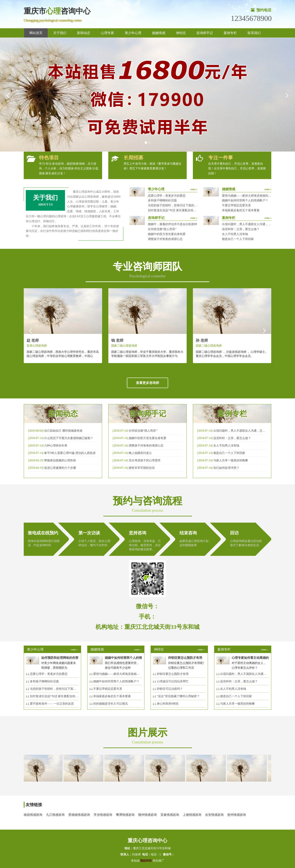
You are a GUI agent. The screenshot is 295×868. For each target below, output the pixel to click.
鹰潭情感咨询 (125, 815)
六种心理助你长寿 (56, 446)
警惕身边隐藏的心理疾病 (60, 460)
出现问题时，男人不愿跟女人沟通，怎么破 (241, 431)
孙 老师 (202, 340)
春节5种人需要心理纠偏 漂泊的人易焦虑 (70, 453)
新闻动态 (84, 33)
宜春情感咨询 (170, 815)
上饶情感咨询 (192, 815)
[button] (7, 95)
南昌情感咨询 (33, 815)
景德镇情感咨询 (79, 815)
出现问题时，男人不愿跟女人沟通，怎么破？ (251, 224)
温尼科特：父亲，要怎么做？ (241, 229)
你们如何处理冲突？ (226, 468)
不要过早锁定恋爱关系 (236, 205)
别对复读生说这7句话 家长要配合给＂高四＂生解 (179, 210)
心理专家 (107, 33)
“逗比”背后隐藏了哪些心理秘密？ (178, 696)
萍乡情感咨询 (103, 815)
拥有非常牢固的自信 (142, 468)
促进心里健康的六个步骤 (60, 468)
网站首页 (36, 33)
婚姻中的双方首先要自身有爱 (167, 234)
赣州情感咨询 (147, 815)
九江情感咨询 (55, 815)
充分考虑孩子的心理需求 (145, 460)
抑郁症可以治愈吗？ (170, 689)
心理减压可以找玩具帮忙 (173, 681)
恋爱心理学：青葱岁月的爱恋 (167, 196)
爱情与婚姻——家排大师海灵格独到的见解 (249, 196)
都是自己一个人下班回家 (238, 239)
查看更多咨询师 (147, 383)
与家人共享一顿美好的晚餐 (231, 460)
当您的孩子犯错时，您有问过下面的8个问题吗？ (179, 205)
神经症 (181, 33)
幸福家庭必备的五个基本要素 (241, 210)
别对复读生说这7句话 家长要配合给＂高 (56, 696)
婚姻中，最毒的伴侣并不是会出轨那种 (172, 224)
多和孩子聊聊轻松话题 (162, 200)
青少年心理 (133, 33)
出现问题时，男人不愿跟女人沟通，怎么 (246, 674)
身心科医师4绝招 (169, 704)
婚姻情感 (159, 33)
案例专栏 (230, 33)
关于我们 (60, 33)
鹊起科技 (146, 861)
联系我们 (254, 33)
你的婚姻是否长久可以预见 (111, 704)
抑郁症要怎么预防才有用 (173, 674)
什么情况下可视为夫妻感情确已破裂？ (69, 438)
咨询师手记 (205, 33)
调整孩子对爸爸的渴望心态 (165, 239)
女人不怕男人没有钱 (235, 234)
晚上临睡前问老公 (140, 453)
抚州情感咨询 (237, 815)
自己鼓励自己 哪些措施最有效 (63, 431)
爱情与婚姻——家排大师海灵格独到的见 (119, 674)
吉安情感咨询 (214, 815)
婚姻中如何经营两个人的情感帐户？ (245, 200)
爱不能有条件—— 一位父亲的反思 (52, 704)
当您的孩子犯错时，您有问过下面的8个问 (57, 689)
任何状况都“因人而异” (162, 229)
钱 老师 (117, 340)
